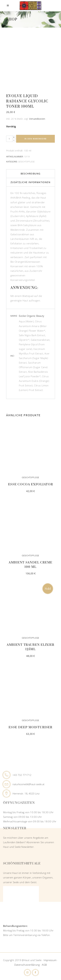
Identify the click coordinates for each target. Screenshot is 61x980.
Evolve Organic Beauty (32, 316)
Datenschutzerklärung (27, 965)
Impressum (50, 960)
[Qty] (9, 139)
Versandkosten (37, 119)
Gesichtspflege (26, 162)
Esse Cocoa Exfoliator (31, 484)
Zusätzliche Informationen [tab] (30, 182)
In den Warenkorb (35, 139)
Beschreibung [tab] (31, 174)
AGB (44, 965)
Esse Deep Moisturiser (30, 727)
